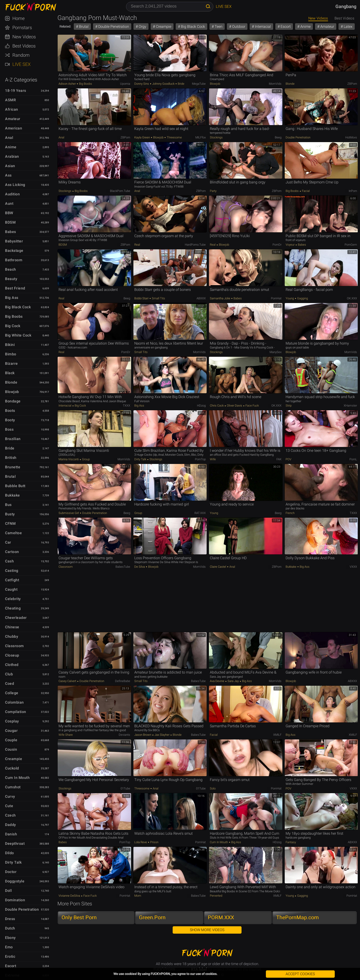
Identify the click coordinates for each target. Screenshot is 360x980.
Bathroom (14, 260)
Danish (11, 834)
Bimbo (11, 354)
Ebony (10, 938)
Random (21, 55)
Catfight (12, 580)
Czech (10, 815)
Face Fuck (252, 406)
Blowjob (12, 392)
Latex (348, 27)
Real (137, 245)
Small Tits (158, 298)
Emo (9, 947)
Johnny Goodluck (163, 84)
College (12, 693)
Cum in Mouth (17, 778)
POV (288, 459)
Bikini (10, 345)
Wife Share (66, 735)
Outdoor (238, 27)
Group (86, 459)
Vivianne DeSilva (70, 896)
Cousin (11, 749)
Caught (11, 589)
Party (213, 191)
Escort (11, 966)
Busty (10, 514)
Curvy (10, 796)
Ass (8, 175)
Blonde (11, 382)
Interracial (262, 27)
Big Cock (13, 326)
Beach (11, 269)
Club (9, 674)
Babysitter (14, 241)
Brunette (13, 467)
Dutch (10, 928)
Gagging (302, 298)
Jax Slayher (162, 735)
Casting (12, 571)
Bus (8, 505)
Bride (10, 448)
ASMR (10, 100)
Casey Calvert (68, 681)
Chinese (12, 627)
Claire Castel (218, 567)
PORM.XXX (221, 917)
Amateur (13, 119)
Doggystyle (15, 881)
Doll (8, 891)
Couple (11, 740)
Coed (10, 684)
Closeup (12, 655)
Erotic (10, 956)
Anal (9, 138)
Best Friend (15, 288)
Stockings (216, 137)
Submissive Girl (69, 513)
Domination (15, 900)
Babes (11, 232)
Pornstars (22, 28)
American (14, 128)
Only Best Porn (79, 917)
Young (290, 298)
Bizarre (11, 364)
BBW (9, 213)
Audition (12, 194)
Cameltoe (13, 533)
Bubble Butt (15, 486)
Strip (289, 406)
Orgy (142, 27)
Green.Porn (152, 917)
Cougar (11, 731)
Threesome (174, 137)
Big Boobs (14, 316)
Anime (11, 147)
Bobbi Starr (142, 298)
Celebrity (13, 599)
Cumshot (13, 787)
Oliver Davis (235, 406)
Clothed (12, 665)
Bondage (13, 401)
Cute (9, 806)
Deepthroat (15, 844)
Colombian (14, 702)
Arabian (12, 156)
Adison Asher (67, 84)
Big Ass (12, 298)
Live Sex (21, 64)
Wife (213, 459)
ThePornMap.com (298, 917)
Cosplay (12, 721)
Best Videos (24, 46)
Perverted (216, 896)
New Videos (24, 37)
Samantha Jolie (220, 298)
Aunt (9, 204)
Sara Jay (233, 681)
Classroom (14, 646)
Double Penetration (22, 909)
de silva (140, 567)
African (12, 109)
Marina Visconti (69, 459)
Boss (9, 429)
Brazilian (13, 439)
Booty (10, 420)
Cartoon (12, 552)
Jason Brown (143, 735)
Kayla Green (142, 137)
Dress (10, 919)
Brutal (10, 476)
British (11, 458)
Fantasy (291, 842)
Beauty (11, 279)
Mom (138, 896)
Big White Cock (18, 335)
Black (10, 373)
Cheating (13, 608)
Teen (218, 27)
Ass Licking (15, 185)
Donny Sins (142, 84)
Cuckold (12, 768)
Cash (9, 561)
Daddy (11, 825)
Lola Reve (141, 842)
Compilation (16, 712)
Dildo (10, 853)
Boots (10, 411)
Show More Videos (207, 930)
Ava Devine (217, 681)
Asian (10, 166)
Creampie (14, 759)
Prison (154, 842)
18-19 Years (16, 91)
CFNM (10, 524)
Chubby (12, 636)
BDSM (10, 222)
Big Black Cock (18, 307)
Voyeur (290, 245)
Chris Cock (217, 406)
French (290, 513)
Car (8, 542)
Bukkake (13, 495)
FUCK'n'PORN (28, 7)
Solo (213, 788)
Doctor (11, 872)
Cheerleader (16, 618)
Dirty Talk (13, 862)
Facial (305, 191)
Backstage (14, 251)
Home (18, 18)
